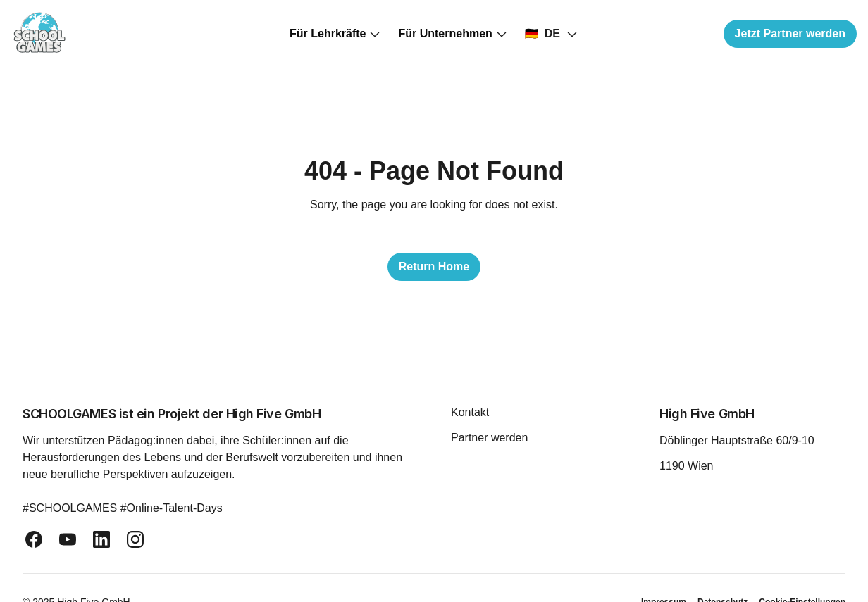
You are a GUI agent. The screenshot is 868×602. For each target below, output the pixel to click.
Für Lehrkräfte (335, 34)
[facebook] (34, 539)
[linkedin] (101, 539)
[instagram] (135, 539)
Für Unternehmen (453, 34)
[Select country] (552, 34)
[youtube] (68, 539)
